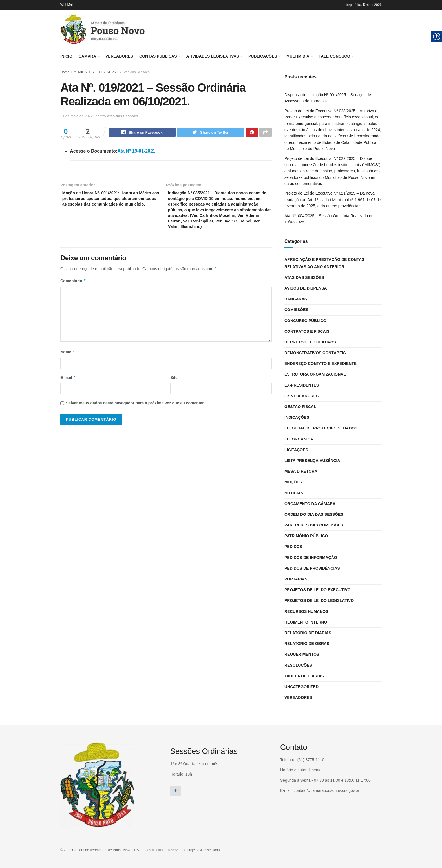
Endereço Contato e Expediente (321, 363)
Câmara (87, 56)
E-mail (68, 390)
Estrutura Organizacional (315, 374)
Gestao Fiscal (300, 407)
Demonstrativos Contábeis (315, 353)
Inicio (66, 56)
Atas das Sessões (136, 72)
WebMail (67, 5)
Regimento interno (306, 622)
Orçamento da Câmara (310, 504)
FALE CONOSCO (334, 56)
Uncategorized (301, 687)
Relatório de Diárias (308, 633)
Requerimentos (302, 654)
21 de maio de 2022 (77, 116)
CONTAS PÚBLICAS (158, 56)
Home (65, 72)
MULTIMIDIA (298, 56)
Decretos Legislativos (310, 342)
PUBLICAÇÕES (263, 56)
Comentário (73, 294)
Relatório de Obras (307, 644)
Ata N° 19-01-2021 (136, 152)
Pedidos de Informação (311, 558)
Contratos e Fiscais (307, 331)
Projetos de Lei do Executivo (318, 590)
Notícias (294, 493)
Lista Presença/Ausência (312, 461)
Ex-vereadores (301, 396)
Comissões (296, 310)
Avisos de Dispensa (306, 288)
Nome (68, 365)
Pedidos (293, 547)
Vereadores (119, 56)
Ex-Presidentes (302, 385)
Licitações (296, 450)
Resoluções (298, 665)
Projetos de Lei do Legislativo (319, 600)
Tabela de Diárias (304, 676)
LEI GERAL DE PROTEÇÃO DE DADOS (321, 428)
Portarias (296, 579)
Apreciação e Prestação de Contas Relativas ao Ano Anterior (324, 263)
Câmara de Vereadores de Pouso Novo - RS (106, 850)
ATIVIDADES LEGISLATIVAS (213, 56)
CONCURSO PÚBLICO (305, 321)
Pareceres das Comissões (314, 525)
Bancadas (296, 299)
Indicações (297, 417)
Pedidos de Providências (312, 568)
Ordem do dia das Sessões (314, 514)
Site (174, 390)
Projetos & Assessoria (203, 850)
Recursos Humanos (306, 611)
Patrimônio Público (306, 536)
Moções (293, 482)
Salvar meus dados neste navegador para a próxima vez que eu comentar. (135, 416)
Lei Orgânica (299, 439)
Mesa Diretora (301, 471)
